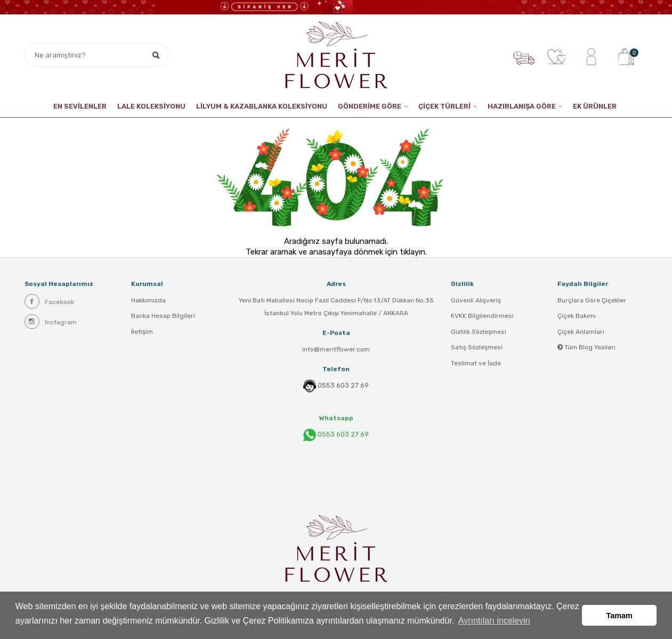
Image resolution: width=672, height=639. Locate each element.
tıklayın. (413, 252)
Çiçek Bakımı (577, 317)
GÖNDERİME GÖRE (370, 106)
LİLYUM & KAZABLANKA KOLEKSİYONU (262, 106)
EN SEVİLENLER (80, 106)
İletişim (142, 333)
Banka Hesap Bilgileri (163, 317)
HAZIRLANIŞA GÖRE (522, 106)
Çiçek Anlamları (581, 333)
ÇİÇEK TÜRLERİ (444, 106)
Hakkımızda (148, 301)
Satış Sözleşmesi (477, 349)
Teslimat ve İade (476, 365)
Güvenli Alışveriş (476, 301)
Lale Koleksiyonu (151, 106)
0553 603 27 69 (343, 386)
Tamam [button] (620, 616)
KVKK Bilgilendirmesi (482, 317)
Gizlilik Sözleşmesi (479, 333)
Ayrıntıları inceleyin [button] (494, 622)
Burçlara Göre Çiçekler (592, 301)
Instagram (51, 322)
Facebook (49, 301)
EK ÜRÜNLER (595, 106)
